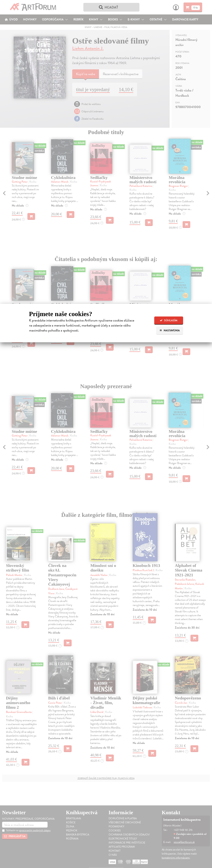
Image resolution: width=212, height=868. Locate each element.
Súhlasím (169, 320)
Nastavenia (170, 330)
